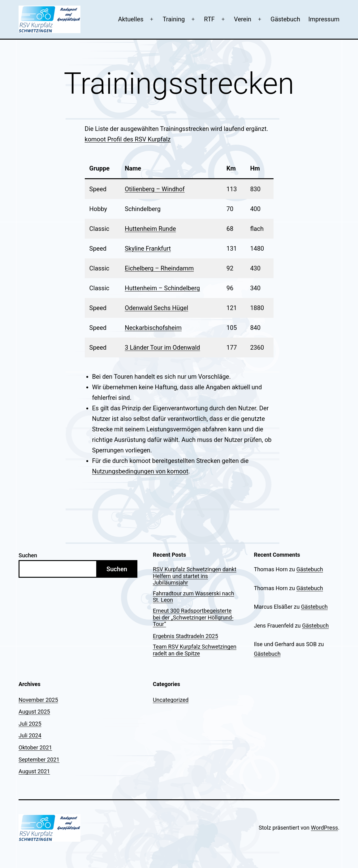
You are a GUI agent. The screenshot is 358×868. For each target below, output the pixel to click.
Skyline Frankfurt (148, 248)
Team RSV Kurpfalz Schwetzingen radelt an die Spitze (195, 650)
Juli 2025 (30, 724)
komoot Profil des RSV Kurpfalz (128, 139)
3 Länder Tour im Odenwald (162, 348)
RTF (209, 19)
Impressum (324, 19)
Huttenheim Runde (150, 229)
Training (174, 19)
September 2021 (39, 760)
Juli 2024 (30, 735)
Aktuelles (131, 19)
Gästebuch (285, 19)
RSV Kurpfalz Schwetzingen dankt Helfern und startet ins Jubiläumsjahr (195, 576)
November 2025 (38, 700)
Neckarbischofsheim (153, 328)
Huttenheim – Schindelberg (162, 288)
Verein (243, 19)
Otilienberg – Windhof (155, 189)
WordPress (324, 828)
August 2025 (34, 712)
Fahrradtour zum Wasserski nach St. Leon (194, 597)
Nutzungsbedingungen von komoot (140, 471)
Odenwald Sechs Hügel (156, 308)
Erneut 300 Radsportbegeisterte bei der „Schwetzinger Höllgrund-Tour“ (193, 617)
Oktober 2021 (35, 747)
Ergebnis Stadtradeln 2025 (185, 636)
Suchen (28, 555)
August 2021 (34, 771)
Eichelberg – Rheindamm (159, 268)
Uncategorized (171, 700)
